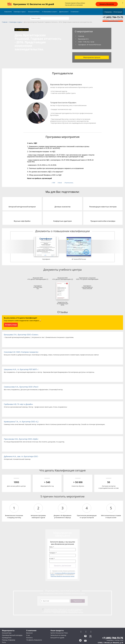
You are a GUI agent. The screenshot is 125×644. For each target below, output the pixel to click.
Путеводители (7, 638)
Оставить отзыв (11, 325)
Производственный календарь (12, 635)
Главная (5, 22)
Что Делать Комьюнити (34, 640)
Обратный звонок (113, 21)
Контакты (29, 638)
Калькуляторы (7, 633)
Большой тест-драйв (57, 638)
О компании (75, 12)
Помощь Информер (9, 640)
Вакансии (29, 633)
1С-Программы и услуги (50, 12)
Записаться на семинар (58, 635)
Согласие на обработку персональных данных (63, 610)
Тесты (4, 642)
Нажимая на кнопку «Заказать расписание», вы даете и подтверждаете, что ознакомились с (63, 574)
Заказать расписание (62, 566)
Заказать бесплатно (107, 4)
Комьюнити (8, 12)
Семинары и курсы (20, 12)
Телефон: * (53, 553)
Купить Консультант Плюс (59, 633)
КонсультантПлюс (34, 12)
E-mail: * (52, 559)
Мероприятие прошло (92, 57)
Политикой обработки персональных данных (62, 576)
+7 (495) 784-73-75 (113, 17)
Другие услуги (64, 12)
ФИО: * (52, 547)
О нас (28, 635)
